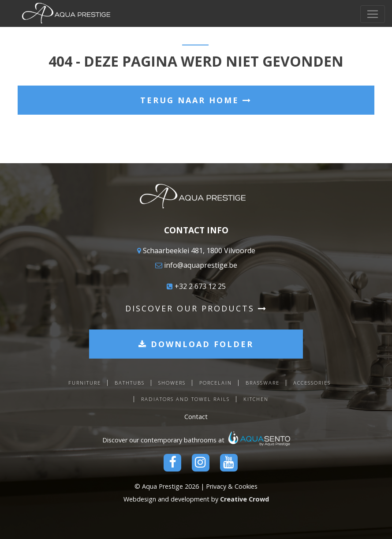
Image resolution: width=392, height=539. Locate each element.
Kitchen (256, 399)
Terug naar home (196, 100)
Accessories (312, 383)
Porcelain (216, 383)
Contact (196, 417)
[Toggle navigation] (373, 14)
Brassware (263, 383)
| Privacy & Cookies (229, 486)
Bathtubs (130, 383)
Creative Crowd (245, 499)
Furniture (85, 383)
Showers (172, 383)
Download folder (196, 344)
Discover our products (196, 308)
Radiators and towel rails (185, 399)
